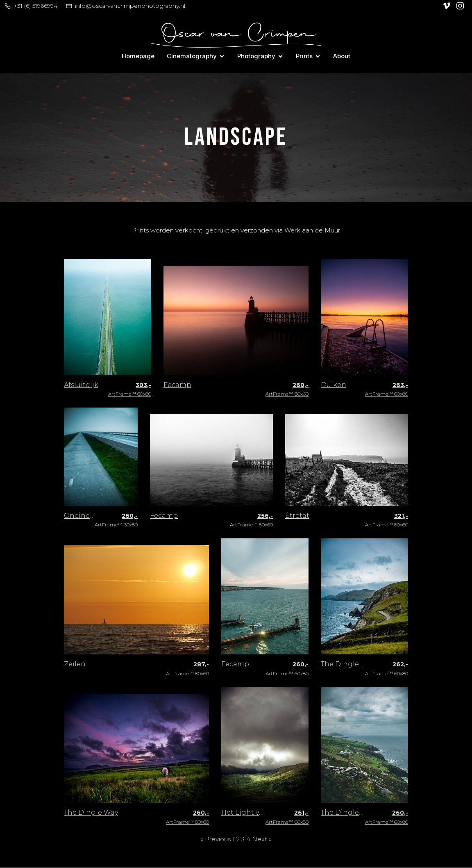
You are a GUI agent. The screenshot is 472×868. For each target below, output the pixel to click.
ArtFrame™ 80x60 (287, 390)
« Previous (216, 840)
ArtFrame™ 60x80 (130, 390)
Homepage (138, 56)
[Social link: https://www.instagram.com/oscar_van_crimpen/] (461, 6)
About (342, 56)
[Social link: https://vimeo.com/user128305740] (448, 6)
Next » (262, 840)
